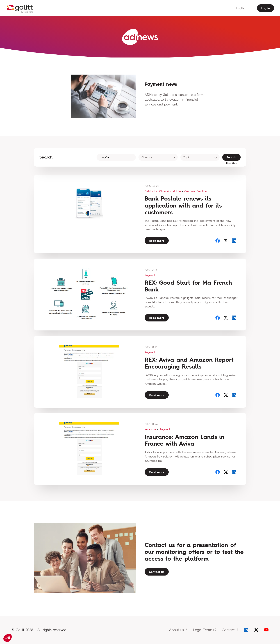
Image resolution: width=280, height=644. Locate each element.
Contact (230, 630)
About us (178, 630)
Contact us (157, 572)
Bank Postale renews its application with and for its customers (183, 205)
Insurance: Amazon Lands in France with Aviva (184, 440)
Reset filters (231, 163)
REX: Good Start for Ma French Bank (188, 286)
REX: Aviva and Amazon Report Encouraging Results (189, 363)
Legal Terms (205, 630)
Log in (266, 8)
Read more (157, 241)
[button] (8, 638)
